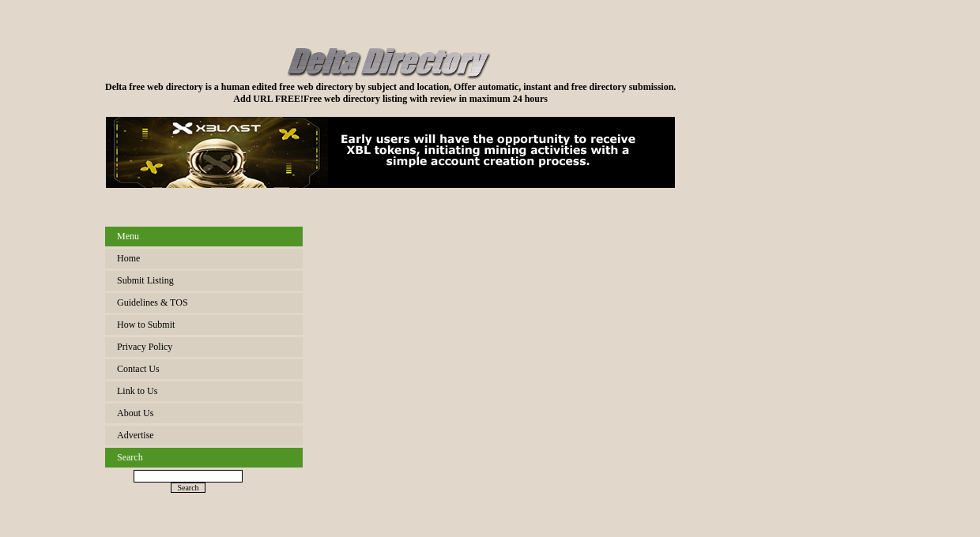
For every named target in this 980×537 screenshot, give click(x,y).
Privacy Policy (145, 347)
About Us (135, 413)
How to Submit (146, 325)
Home (128, 258)
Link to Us (137, 391)
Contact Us (138, 369)
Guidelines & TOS (153, 302)
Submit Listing (145, 280)
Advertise (136, 435)
